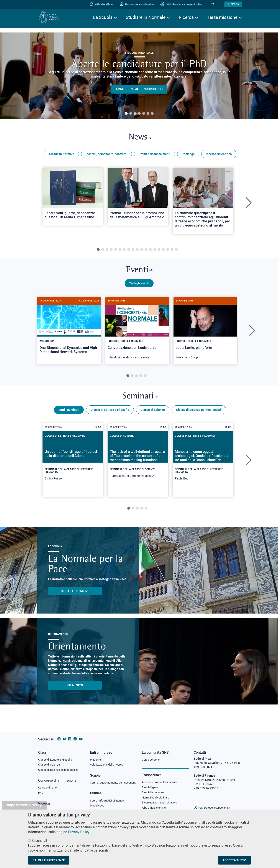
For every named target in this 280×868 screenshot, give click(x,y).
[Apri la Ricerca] (233, 4)
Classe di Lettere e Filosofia (110, 415)
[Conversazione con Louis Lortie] (137, 334)
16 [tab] (163, 251)
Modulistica (98, 806)
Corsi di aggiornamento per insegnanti (108, 781)
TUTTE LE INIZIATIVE (75, 596)
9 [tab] (133, 251)
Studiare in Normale (146, 17)
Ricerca (186, 17)
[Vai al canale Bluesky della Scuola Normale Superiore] (64, 735)
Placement (97, 755)
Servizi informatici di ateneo (108, 801)
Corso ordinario (49, 784)
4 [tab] (139, 114)
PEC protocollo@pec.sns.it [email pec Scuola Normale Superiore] (214, 803)
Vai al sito (75, 690)
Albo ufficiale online (155, 805)
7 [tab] (152, 114)
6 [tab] (148, 114)
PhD (41, 790)
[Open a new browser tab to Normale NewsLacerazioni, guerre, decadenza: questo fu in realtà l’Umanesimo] (73, 198)
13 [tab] (150, 251)
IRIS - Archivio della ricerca (56, 808)
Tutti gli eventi (139, 287)
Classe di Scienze (153, 415)
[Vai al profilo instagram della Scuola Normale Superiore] (59, 735)
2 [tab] (131, 114)
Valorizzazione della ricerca (108, 761)
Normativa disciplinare (157, 794)
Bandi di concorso (154, 789)
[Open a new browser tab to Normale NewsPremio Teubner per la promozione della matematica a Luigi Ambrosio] (138, 198)
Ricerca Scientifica (219, 155)
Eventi (139, 273)
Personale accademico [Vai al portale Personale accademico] (141, 4)
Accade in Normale (61, 155)
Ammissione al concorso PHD (139, 89)
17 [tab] (168, 251)
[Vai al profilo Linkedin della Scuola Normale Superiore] (70, 735)
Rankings (188, 155)
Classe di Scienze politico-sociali (199, 415)
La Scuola (103, 17)
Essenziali (39, 841)
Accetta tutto (234, 860)
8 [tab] (129, 251)
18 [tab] (172, 251)
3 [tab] (135, 114)
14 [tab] (155, 251)
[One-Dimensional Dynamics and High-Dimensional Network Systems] (69, 332)
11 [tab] (142, 251)
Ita (215, 4)
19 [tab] (176, 251)
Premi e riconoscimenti (155, 155)
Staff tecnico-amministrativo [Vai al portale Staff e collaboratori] (185, 4)
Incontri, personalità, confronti (106, 155)
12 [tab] (146, 251)
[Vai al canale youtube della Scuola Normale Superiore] (81, 735)
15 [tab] (159, 251)
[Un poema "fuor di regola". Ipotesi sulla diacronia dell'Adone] (73, 465)
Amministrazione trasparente (161, 778)
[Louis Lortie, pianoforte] (205, 334)
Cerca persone (151, 755)
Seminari (140, 401)
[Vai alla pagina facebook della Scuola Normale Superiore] (75, 735)
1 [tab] (126, 114)
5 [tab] (144, 114)
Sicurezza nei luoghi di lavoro (161, 800)
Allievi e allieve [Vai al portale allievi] (106, 4)
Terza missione (222, 17)
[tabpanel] (139, 76)
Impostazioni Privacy (24, 805)
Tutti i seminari (69, 415)
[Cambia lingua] (218, 4)
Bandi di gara (151, 784)
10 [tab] (137, 251)
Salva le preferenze (49, 860)
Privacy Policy (79, 832)
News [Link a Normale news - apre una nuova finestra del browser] (140, 138)
